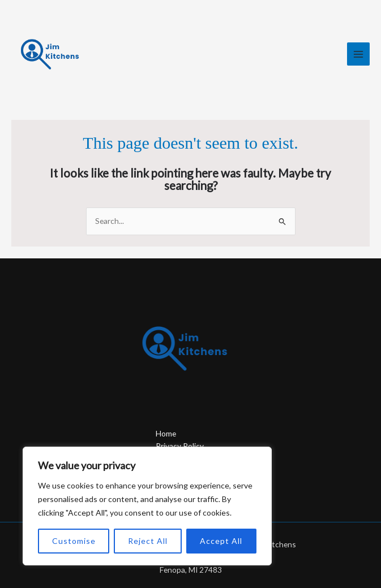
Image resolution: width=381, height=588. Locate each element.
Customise (74, 541)
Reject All (148, 541)
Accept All (221, 541)
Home (166, 433)
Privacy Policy (180, 446)
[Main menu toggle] (359, 54)
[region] (147, 506)
